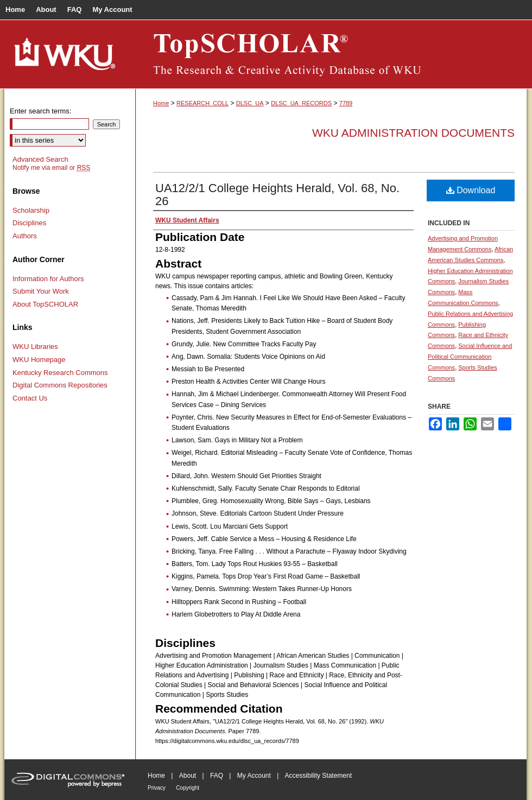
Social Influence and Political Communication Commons (470, 357)
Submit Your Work (41, 291)
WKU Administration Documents (413, 133)
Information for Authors (48, 279)
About (188, 776)
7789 (346, 103)
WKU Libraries (35, 347)
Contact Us (30, 398)
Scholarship (31, 210)
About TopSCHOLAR (45, 304)
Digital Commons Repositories (60, 385)
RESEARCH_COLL (202, 103)
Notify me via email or (51, 168)
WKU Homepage (39, 360)
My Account (254, 776)
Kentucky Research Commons (60, 373)
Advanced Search (40, 159)
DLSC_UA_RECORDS (301, 103)
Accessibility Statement (318, 776)
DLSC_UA (250, 103)
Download (471, 190)
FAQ (217, 776)
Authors (25, 236)
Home (161, 103)
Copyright (188, 788)
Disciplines (29, 223)
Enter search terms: (40, 111)
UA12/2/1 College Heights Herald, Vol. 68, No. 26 (277, 195)
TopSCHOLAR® (331, 54)
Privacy (157, 788)
